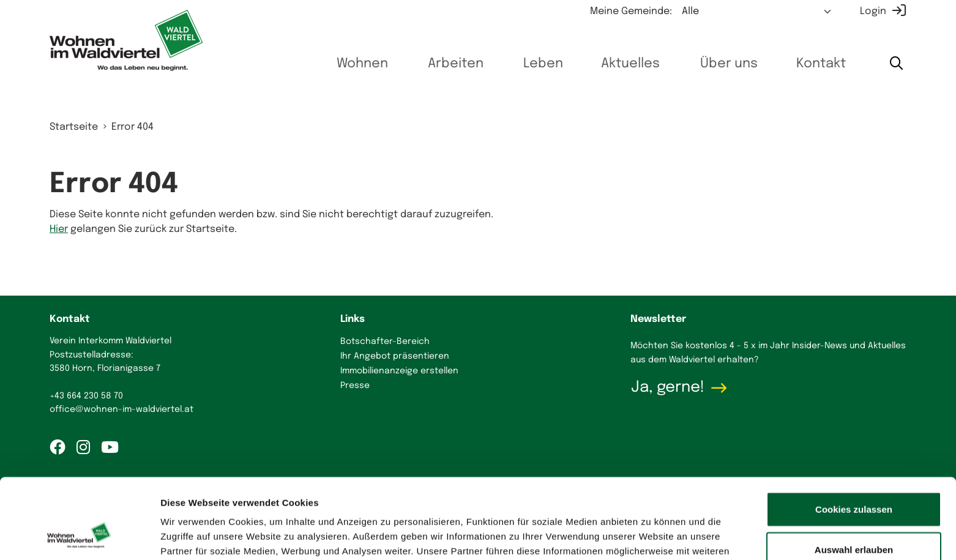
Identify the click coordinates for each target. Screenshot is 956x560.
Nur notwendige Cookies (854, 520)
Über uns (724, 64)
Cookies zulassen (854, 440)
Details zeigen (651, 536)
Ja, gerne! (668, 387)
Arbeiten (446, 64)
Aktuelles (624, 64)
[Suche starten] (896, 64)
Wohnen (352, 64)
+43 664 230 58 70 (86, 396)
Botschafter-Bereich (385, 342)
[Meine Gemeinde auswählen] (757, 12)
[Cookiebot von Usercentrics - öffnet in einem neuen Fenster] (79, 536)
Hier (59, 229)
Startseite (74, 127)
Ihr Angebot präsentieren (395, 356)
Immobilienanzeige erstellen (399, 371)
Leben (535, 64)
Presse (355, 386)
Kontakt (818, 64)
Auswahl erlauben (854, 480)
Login (873, 11)
